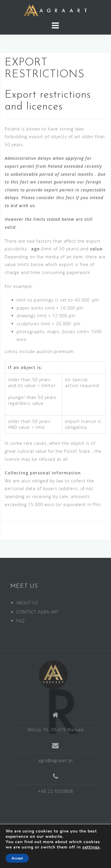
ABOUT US (27, 603)
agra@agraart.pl (55, 760)
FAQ (21, 621)
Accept (17, 858)
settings (91, 847)
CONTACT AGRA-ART (37, 612)
